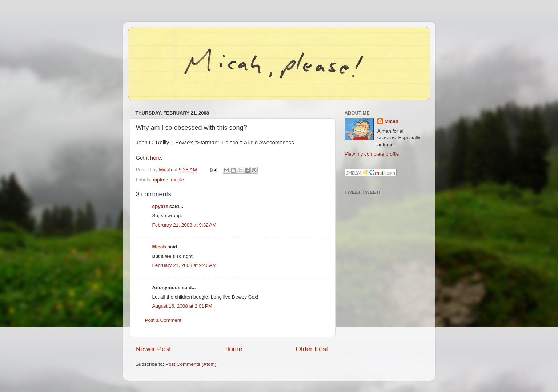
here (156, 158)
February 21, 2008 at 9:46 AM (184, 265)
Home (233, 349)
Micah (159, 247)
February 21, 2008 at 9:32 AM (184, 225)
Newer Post (153, 349)
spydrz (160, 206)
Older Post (312, 349)
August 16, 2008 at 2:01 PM (182, 306)
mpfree (161, 180)
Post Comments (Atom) (191, 364)
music (177, 180)
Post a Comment (163, 320)
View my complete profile (372, 154)
